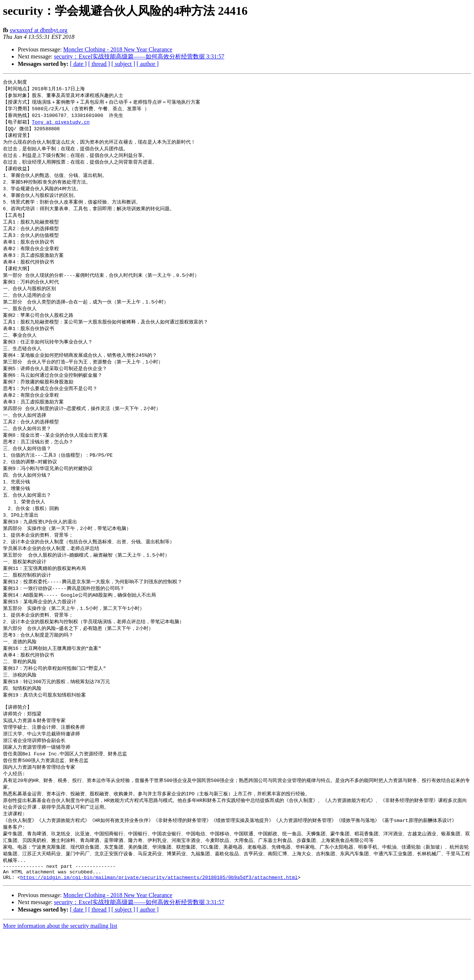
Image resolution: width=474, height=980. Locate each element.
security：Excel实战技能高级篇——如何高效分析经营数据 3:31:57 (139, 56)
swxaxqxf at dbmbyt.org (39, 30)
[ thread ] (99, 64)
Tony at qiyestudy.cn (61, 124)
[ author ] (148, 64)
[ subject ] (123, 64)
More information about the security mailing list (60, 974)
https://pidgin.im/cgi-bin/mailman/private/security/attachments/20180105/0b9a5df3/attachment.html (159, 925)
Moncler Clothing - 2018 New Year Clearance (118, 49)
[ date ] (78, 64)
